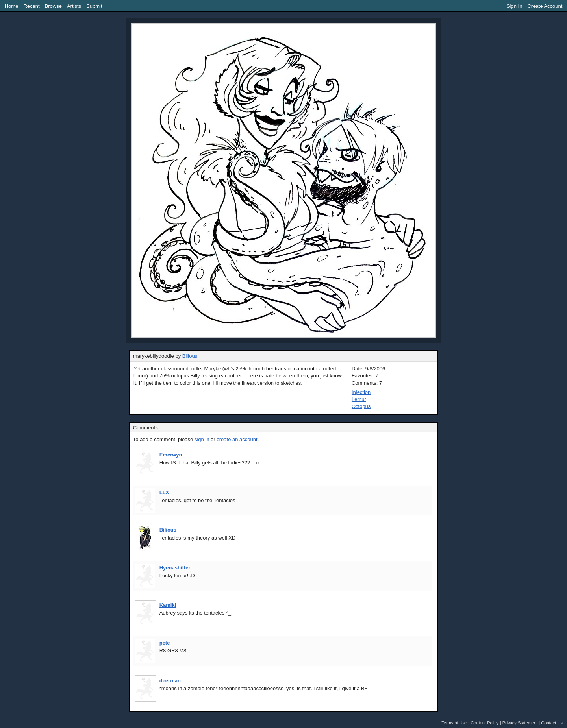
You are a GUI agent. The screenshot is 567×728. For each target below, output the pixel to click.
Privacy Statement (520, 723)
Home (12, 6)
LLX (164, 492)
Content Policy (485, 723)
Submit (94, 6)
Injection (361, 392)
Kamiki (168, 605)
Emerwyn (171, 455)
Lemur (359, 399)
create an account (237, 439)
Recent (31, 6)
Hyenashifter (175, 568)
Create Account (545, 6)
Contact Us (552, 723)
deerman (170, 681)
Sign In (514, 6)
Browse (53, 6)
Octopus (361, 406)
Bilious (190, 356)
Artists (74, 6)
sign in (202, 439)
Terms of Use (454, 723)
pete (165, 643)
